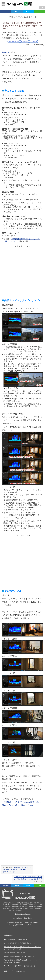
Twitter (28, 12)
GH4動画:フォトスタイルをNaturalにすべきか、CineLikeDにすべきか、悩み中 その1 (17, 869)
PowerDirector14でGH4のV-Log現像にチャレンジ (20, 966)
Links (21, 918)
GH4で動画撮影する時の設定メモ (15, 953)
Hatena (17, 12)
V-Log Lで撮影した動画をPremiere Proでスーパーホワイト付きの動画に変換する (22, 961)
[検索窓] (28, 8)
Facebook (6, 12)
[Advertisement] (22, 271)
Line (39, 12)
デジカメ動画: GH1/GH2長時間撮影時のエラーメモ (20, 943)
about (25, 918)
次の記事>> (34, 41)
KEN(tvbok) (35, 923)
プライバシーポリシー (23, 914)
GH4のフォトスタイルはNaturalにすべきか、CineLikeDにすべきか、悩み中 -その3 (28, 879)
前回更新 (6, 52)
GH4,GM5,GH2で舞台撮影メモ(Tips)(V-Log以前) (19, 956)
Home (30, 918)
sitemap (15, 918)
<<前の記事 (24, 41)
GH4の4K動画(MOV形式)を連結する (15, 939)
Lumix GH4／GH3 (14, 41)
